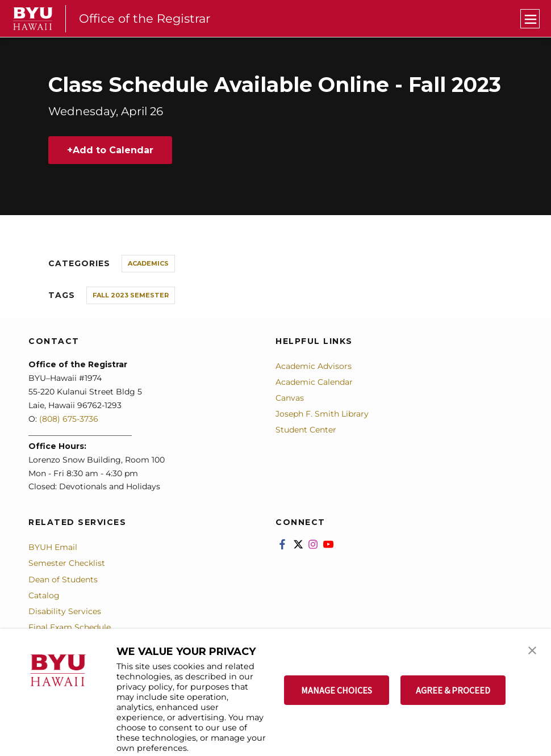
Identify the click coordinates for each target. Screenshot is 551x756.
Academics (148, 263)
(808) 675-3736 (69, 419)
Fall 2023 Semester (131, 295)
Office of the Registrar (145, 18)
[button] (532, 649)
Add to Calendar (113, 150)
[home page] (33, 19)
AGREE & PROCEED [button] (453, 690)
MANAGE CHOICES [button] (337, 690)
